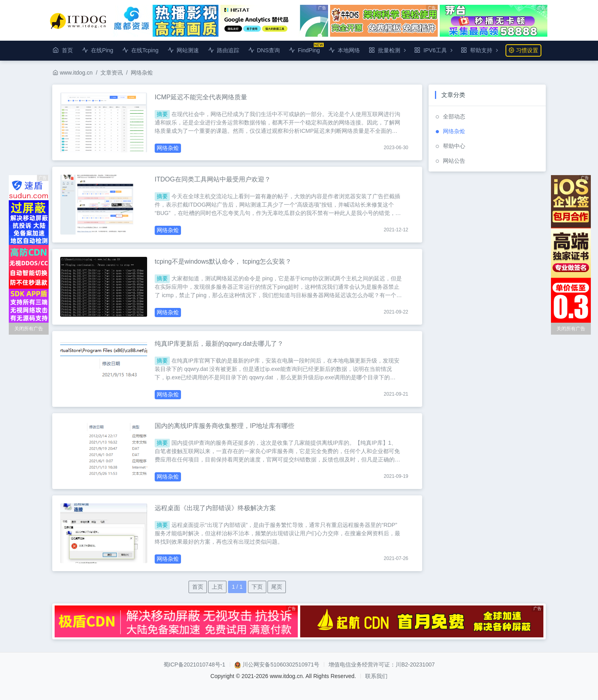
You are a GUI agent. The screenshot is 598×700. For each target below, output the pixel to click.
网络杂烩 (142, 73)
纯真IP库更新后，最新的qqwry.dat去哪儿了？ (219, 344)
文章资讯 (112, 73)
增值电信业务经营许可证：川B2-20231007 (382, 665)
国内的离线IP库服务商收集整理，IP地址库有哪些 (224, 426)
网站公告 (454, 161)
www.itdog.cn (73, 73)
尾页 (277, 587)
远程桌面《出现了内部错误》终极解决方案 (215, 508)
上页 (217, 587)
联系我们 (376, 676)
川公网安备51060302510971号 (281, 665)
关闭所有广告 (29, 329)
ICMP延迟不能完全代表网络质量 (201, 97)
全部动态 (454, 116)
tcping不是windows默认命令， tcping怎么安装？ (223, 261)
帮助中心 (454, 146)
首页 (198, 587)
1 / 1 (237, 587)
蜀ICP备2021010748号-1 (195, 665)
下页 (257, 587)
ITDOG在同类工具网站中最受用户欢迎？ (213, 179)
